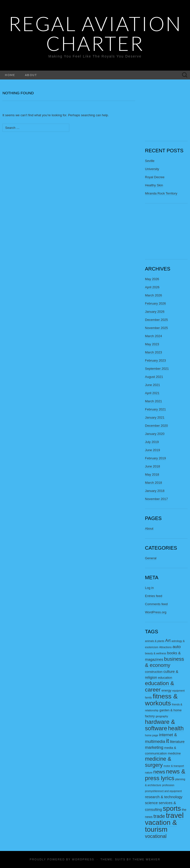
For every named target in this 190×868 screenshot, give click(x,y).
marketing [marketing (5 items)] (154, 747)
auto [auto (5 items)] (177, 647)
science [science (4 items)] (151, 803)
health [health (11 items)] (176, 728)
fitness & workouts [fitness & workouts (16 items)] (161, 700)
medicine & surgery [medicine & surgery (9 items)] (158, 762)
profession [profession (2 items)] (168, 785)
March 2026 (154, 295)
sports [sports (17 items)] (172, 809)
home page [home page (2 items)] (152, 735)
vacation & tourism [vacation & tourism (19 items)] (161, 826)
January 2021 (155, 417)
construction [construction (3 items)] (154, 672)
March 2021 (154, 401)
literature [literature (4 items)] (177, 742)
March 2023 (154, 352)
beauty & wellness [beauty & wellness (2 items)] (156, 653)
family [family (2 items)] (148, 697)
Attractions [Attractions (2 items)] (166, 647)
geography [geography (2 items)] (162, 716)
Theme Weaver (146, 859)
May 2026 (152, 279)
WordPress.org (156, 612)
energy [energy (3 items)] (166, 690)
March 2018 (154, 483)
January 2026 (155, 312)
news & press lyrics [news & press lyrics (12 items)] (165, 775)
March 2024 (154, 336)
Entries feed (154, 596)
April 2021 (152, 393)
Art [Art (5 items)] (168, 641)
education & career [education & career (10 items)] (160, 686)
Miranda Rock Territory (161, 193)
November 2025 (156, 328)
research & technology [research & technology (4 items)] (164, 797)
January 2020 (155, 434)
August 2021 (154, 377)
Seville (150, 161)
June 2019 (153, 450)
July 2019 (152, 442)
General (151, 558)
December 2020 (156, 426)
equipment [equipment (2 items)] (179, 691)
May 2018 (152, 474)
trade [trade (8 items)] (159, 816)
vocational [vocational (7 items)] (156, 836)
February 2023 (155, 360)
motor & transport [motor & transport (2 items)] (174, 766)
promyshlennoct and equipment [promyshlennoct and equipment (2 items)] (163, 791)
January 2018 (155, 491)
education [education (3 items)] (165, 678)
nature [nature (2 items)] (149, 772)
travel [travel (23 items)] (175, 815)
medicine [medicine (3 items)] (174, 753)
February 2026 (155, 303)
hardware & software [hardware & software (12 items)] (160, 725)
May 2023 (152, 344)
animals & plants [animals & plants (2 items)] (155, 641)
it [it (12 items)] (167, 741)
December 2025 (156, 320)
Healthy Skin (154, 185)
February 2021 (155, 409)
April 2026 (152, 287)
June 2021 (153, 385)
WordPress (83, 859)
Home (10, 75)
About (31, 75)
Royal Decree (155, 177)
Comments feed (156, 604)
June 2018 (153, 466)
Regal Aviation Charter (95, 33)
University (152, 169)
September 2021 (157, 369)
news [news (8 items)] (159, 772)
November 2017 (156, 499)
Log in (149, 588)
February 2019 (155, 458)
